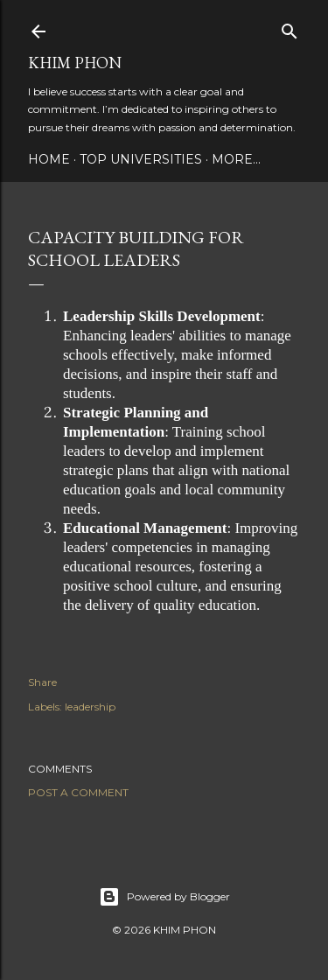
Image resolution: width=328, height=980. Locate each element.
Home (49, 159)
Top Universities (141, 159)
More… (236, 159)
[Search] (290, 28)
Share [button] (42, 682)
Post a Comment (78, 792)
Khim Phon (75, 63)
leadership (90, 707)
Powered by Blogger (164, 897)
